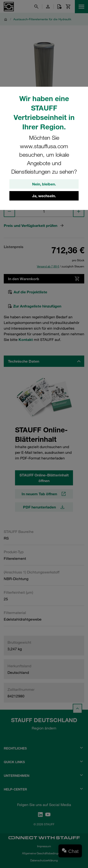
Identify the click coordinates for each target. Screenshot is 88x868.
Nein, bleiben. (44, 184)
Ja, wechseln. (44, 196)
